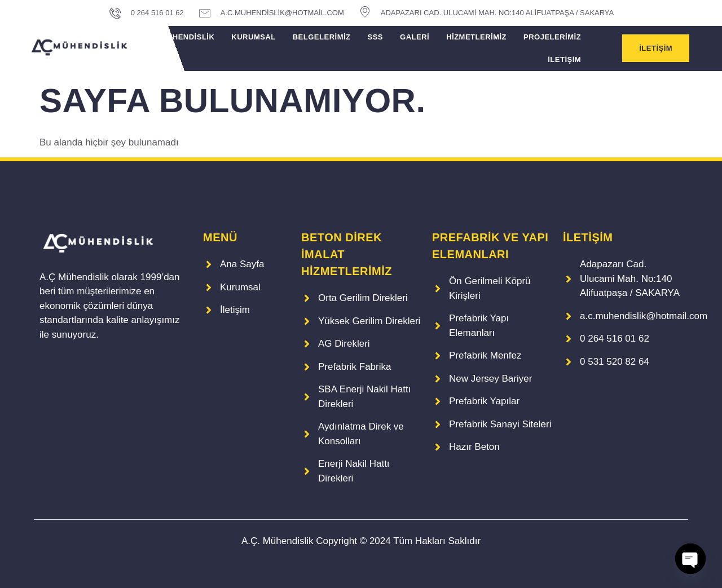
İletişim (564, 59)
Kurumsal (253, 37)
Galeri (415, 37)
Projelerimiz (552, 37)
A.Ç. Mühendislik (178, 37)
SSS (376, 37)
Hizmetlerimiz (476, 37)
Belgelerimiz (322, 37)
